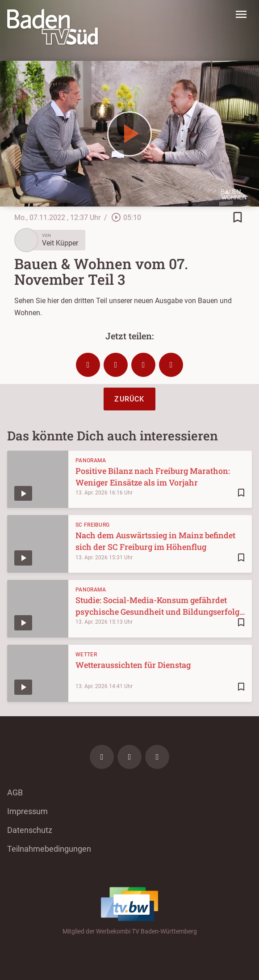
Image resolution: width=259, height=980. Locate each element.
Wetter (86, 655)
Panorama (91, 460)
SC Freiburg (92, 525)
